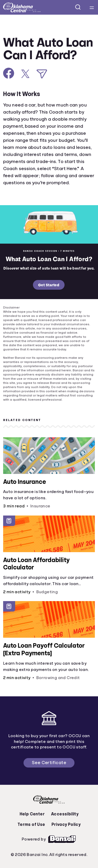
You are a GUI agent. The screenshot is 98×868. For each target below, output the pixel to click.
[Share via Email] (42, 74)
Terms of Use (31, 825)
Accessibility (65, 814)
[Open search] (78, 7)
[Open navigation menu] (92, 7)
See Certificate (49, 763)
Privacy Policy (66, 825)
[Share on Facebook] (9, 73)
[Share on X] (25, 74)
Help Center (32, 814)
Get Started (49, 285)
